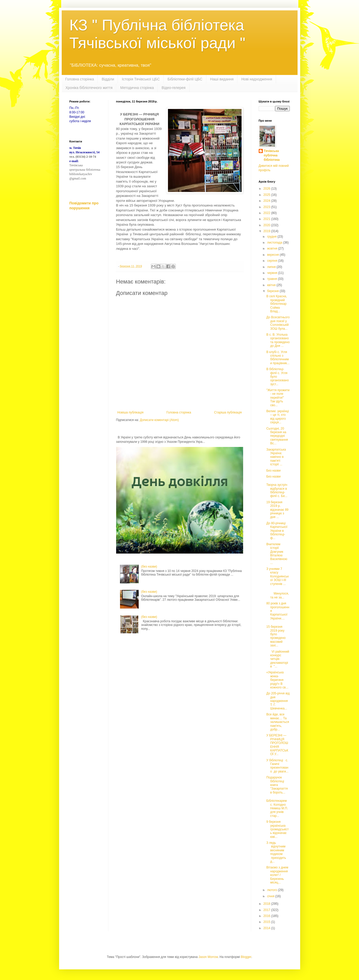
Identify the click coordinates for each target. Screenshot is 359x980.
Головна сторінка (80, 79)
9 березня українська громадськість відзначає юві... (277, 829)
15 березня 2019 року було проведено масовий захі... (276, 636)
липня (272, 267)
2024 (267, 201)
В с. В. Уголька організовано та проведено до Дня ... (278, 340)
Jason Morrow (208, 957)
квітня (272, 285)
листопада (275, 243)
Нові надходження (257, 79)
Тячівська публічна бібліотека (272, 155)
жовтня (273, 249)
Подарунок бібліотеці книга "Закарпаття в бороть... (277, 785)
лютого (272, 890)
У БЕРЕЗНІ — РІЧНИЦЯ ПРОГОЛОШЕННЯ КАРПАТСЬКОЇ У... (277, 745)
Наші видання (222, 79)
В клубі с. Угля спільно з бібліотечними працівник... (278, 358)
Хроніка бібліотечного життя (89, 88)
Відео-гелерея (174, 88)
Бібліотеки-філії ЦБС (185, 79)
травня (272, 279)
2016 (267, 916)
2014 (267, 928)
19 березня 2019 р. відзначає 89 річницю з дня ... (277, 510)
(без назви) (149, 567)
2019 (267, 231)
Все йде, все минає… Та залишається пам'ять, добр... (278, 722)
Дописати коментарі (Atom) (159, 420)
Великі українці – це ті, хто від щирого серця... (277, 417)
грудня (272, 237)
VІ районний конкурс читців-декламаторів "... (278, 659)
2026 (267, 189)
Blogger (246, 957)
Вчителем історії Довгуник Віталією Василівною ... (277, 554)
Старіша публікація (228, 412)
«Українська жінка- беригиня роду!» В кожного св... (277, 680)
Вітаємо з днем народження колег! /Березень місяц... (277, 875)
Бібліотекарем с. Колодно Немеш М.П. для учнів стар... (277, 808)
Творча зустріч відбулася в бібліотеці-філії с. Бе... (277, 490)
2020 (267, 225)
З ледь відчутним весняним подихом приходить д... (276, 852)
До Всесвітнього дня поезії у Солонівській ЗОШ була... (278, 323)
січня (271, 896)
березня (273, 291)
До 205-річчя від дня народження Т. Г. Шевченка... (278, 701)
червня (272, 273)
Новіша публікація (131, 412)
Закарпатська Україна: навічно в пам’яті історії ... (276, 457)
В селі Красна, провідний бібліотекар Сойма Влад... (277, 304)
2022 (267, 213)
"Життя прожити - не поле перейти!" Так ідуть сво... (278, 398)
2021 (267, 219)
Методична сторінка (137, 88)
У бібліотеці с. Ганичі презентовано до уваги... (277, 766)
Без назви (273, 471)
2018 (267, 904)
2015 (267, 922)
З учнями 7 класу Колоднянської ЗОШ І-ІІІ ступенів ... (277, 576)
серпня (272, 261)
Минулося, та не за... (278, 594)
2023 (267, 207)
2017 (267, 910)
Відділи (108, 79)
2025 (267, 195)
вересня (273, 255)
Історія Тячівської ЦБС (141, 79)
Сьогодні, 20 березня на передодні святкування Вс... (277, 436)
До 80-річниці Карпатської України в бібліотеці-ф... (277, 531)
